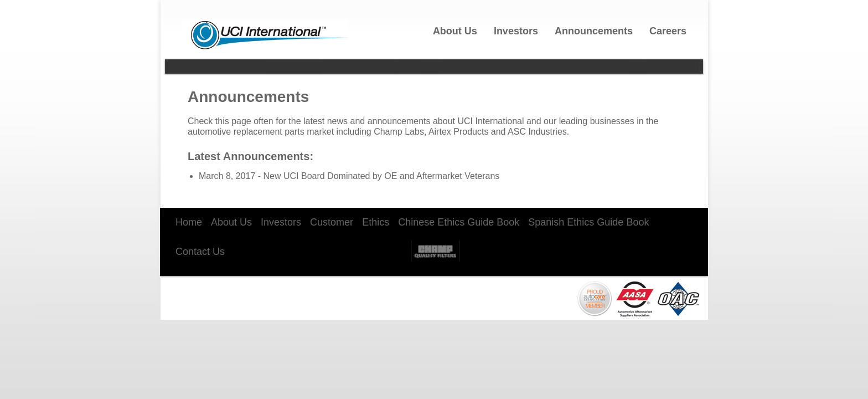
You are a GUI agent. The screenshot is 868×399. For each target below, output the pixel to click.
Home (189, 222)
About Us (455, 31)
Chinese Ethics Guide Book (459, 222)
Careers (668, 31)
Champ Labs (435, 250)
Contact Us (200, 252)
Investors (516, 31)
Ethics (376, 222)
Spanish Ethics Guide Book (588, 222)
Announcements (594, 31)
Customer (332, 222)
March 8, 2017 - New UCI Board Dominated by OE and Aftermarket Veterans (349, 176)
